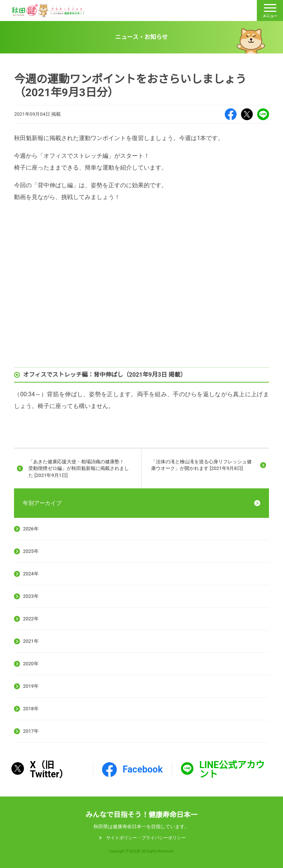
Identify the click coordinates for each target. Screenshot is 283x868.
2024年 (31, 574)
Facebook (231, 114)
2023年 (31, 596)
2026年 (31, 529)
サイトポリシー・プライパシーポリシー (146, 838)
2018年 (31, 709)
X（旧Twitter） (247, 114)
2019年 (31, 686)
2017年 (31, 731)
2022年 (31, 619)
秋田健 (48, 11)
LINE (263, 114)
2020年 (31, 664)
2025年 (31, 551)
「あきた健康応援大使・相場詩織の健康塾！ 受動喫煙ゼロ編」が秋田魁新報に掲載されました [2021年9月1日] (79, 468)
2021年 (31, 641)
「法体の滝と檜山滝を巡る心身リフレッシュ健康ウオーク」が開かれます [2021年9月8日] (201, 465)
